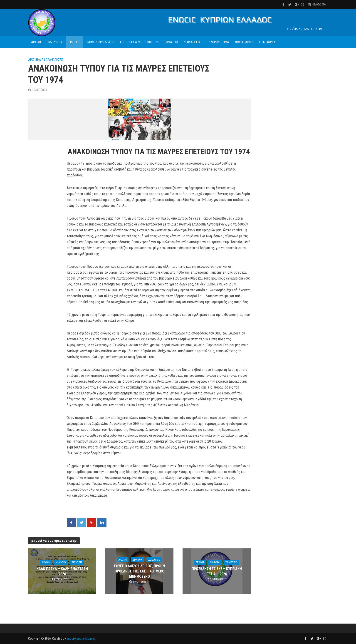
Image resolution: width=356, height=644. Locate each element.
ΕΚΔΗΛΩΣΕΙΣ (55, 42)
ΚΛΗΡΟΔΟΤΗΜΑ (219, 42)
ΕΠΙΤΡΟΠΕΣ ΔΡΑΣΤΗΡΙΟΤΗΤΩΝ (139, 42)
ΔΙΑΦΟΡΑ (45, 60)
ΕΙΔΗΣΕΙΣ (74, 42)
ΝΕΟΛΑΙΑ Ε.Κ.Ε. (193, 42)
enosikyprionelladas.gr (81, 639)
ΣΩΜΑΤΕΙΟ (171, 42)
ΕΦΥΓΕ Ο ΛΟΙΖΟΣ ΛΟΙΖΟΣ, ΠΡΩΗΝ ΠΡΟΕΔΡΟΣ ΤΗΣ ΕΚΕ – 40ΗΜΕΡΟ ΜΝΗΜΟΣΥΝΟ (139, 571)
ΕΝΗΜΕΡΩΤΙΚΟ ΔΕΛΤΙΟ (100, 42)
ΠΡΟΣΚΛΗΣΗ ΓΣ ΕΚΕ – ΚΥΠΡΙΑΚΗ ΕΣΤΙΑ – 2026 (217, 571)
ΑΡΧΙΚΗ (36, 42)
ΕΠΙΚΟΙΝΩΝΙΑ (267, 42)
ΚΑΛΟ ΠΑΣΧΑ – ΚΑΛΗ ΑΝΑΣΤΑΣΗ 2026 (62, 571)
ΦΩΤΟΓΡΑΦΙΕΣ (244, 42)
